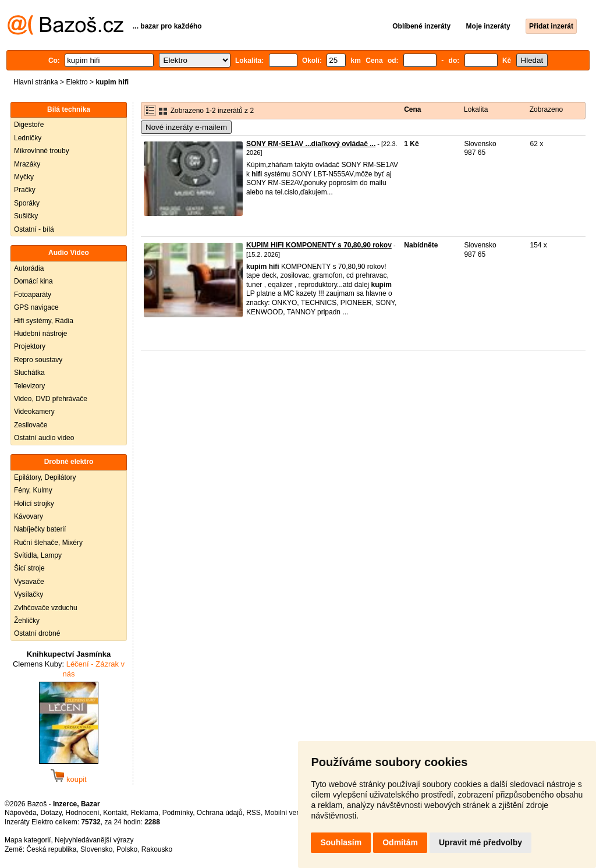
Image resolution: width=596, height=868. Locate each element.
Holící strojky (34, 504)
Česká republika (51, 849)
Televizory (29, 386)
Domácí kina (33, 281)
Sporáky (27, 203)
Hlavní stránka (36, 82)
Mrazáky (27, 164)
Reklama (145, 813)
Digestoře (29, 125)
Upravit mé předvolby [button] (480, 842)
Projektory (30, 346)
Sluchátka (29, 373)
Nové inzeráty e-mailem (186, 127)
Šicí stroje (29, 568)
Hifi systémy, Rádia (44, 321)
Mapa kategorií (28, 840)
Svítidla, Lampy (38, 555)
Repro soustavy (38, 360)
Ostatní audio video (44, 438)
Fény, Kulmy (33, 490)
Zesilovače (31, 425)
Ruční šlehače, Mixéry (48, 543)
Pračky (25, 190)
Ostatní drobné (37, 633)
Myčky (24, 177)
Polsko (127, 849)
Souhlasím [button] (341, 842)
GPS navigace (36, 307)
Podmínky (178, 813)
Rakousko (157, 849)
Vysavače (29, 582)
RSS (253, 813)
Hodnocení (83, 813)
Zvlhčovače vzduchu (46, 608)
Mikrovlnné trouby (42, 151)
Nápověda (21, 813)
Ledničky (28, 138)
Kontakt (115, 813)
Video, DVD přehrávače (51, 399)
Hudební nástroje (40, 334)
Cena (412, 109)
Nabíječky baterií (40, 529)
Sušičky (26, 216)
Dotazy (51, 813)
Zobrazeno (546, 109)
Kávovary (29, 516)
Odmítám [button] (400, 842)
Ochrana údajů (220, 813)
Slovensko (96, 849)
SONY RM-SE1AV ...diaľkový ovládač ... (311, 144)
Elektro (77, 82)
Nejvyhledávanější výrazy (94, 840)
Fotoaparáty (33, 295)
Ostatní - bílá (34, 229)
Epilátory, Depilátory (45, 477)
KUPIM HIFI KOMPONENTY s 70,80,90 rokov (319, 245)
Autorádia (29, 268)
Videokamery (34, 412)
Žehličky (27, 621)
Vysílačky (29, 594)
